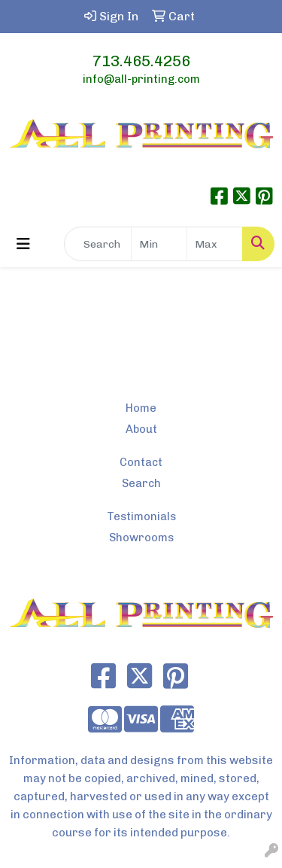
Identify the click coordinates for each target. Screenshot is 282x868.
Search (141, 483)
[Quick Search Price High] (215, 244)
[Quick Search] (98, 244)
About (141, 429)
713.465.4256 (141, 61)
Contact (141, 462)
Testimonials (141, 516)
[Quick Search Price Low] (159, 244)
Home (141, 408)
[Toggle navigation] (23, 244)
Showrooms (141, 538)
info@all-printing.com (141, 79)
